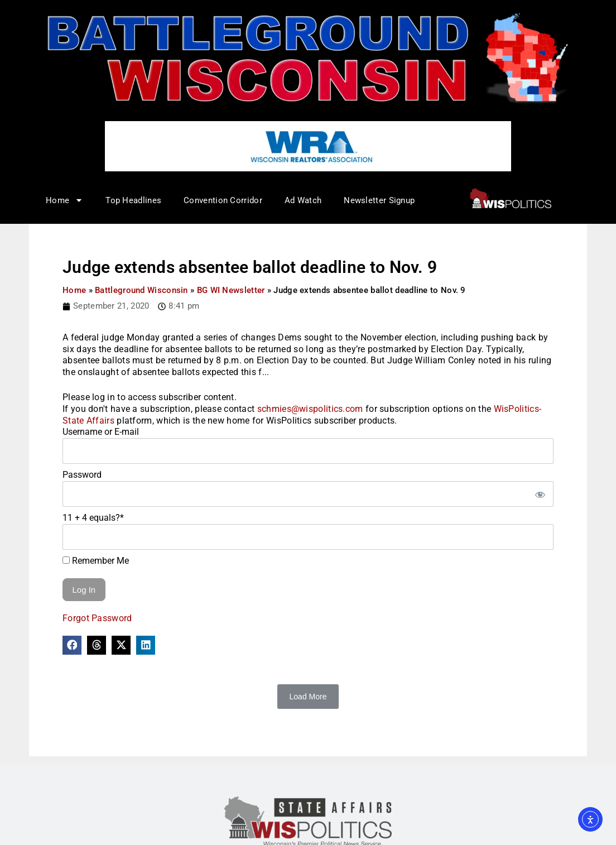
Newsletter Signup (379, 200)
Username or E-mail (101, 432)
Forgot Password (97, 618)
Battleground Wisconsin (141, 290)
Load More (308, 697)
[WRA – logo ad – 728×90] (308, 146)
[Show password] (540, 494)
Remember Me (96, 561)
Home (64, 200)
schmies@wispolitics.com (310, 409)
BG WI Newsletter (231, 290)
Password (82, 475)
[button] (72, 645)
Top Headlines (133, 200)
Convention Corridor (223, 200)
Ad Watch (303, 200)
